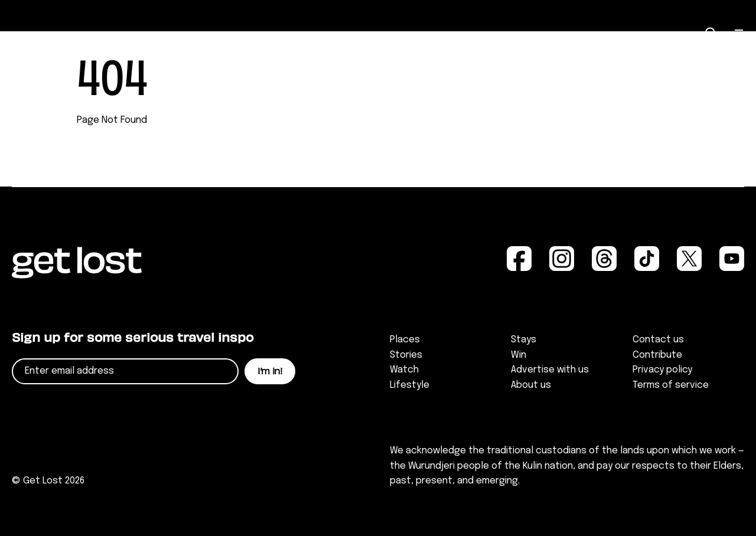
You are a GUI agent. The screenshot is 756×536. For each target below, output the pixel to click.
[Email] (125, 371)
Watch (404, 370)
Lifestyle (410, 385)
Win (519, 355)
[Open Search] (711, 33)
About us (531, 385)
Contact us (658, 340)
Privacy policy (662, 370)
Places (405, 340)
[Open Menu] (739, 34)
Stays (524, 340)
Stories (406, 355)
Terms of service (671, 385)
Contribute (657, 355)
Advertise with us (550, 370)
